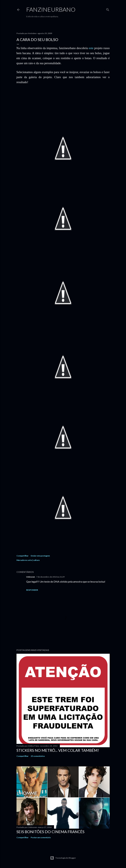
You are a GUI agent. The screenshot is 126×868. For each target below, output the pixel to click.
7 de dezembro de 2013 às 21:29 (50, 577)
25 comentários (38, 756)
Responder (32, 590)
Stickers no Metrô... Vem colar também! (58, 750)
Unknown (31, 577)
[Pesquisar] (108, 9)
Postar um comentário (41, 837)
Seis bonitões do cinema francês (50, 832)
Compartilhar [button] (22, 556)
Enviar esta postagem (40, 556)
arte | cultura (34, 560)
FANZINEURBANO (51, 9)
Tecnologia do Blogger (63, 858)
